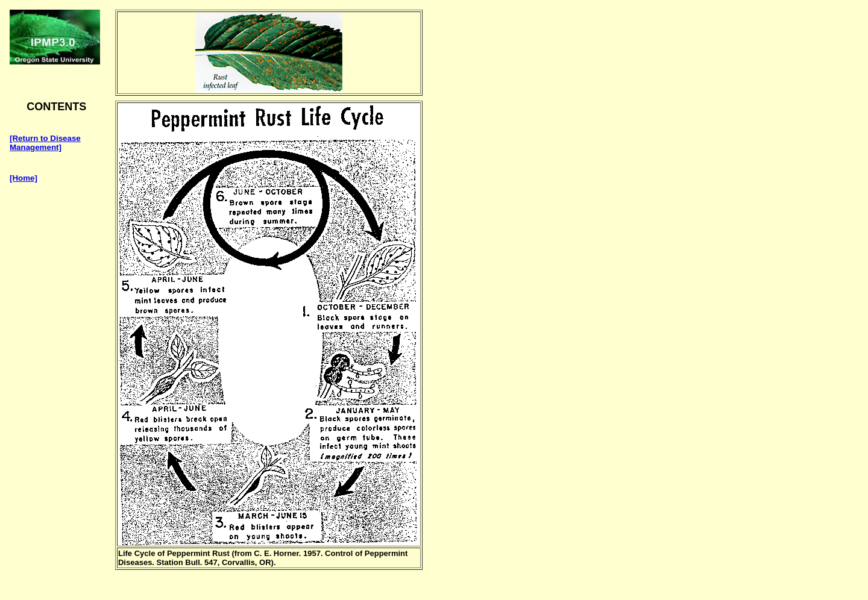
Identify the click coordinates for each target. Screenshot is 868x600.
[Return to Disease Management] (45, 143)
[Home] (24, 178)
